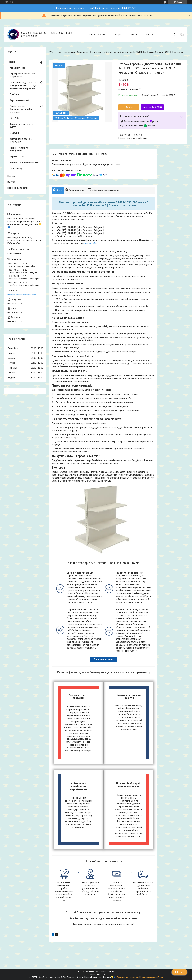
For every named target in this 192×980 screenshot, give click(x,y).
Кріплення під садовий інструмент (21, 140)
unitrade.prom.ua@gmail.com (22, 295)
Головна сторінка (98, 35)
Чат (179, 972)
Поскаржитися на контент (128, 977)
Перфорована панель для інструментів (23, 75)
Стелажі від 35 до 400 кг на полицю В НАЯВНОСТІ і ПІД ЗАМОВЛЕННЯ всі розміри (23, 85)
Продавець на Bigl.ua (96, 974)
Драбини (14, 94)
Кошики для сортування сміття (22, 126)
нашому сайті (90, 243)
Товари (117, 35)
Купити (129, 107)
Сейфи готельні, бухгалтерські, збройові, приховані (22, 109)
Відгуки (11, 182)
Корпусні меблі (17, 157)
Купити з (152, 107)
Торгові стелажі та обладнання (73, 52)
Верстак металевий (19, 100)
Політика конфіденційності (152, 977)
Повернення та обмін (18, 188)
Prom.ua (110, 972)
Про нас (135, 35)
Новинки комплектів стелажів (24, 163)
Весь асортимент (103, 659)
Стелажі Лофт (17, 169)
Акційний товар (17, 68)
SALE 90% (15, 118)
